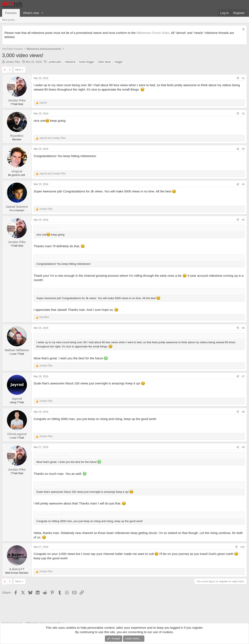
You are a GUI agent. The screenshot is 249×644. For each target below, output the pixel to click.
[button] (42, 13)
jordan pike (55, 62)
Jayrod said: (44, 485)
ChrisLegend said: (47, 515)
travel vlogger (87, 62)
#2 (243, 114)
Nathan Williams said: (49, 455)
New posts (8, 20)
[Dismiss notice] (243, 30)
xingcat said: (44, 258)
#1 (243, 78)
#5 (243, 220)
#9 (243, 447)
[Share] (238, 78)
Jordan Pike (13, 62)
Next (18, 70)
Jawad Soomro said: (49, 291)
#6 (243, 328)
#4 (243, 184)
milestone (70, 62)
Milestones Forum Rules (153, 33)
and (52, 138)
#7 (243, 376)
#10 (243, 547)
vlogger (119, 62)
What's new (31, 13)
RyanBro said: (45, 228)
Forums (11, 13)
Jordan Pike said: (47, 336)
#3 (243, 149)
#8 (243, 412)
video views (104, 62)
